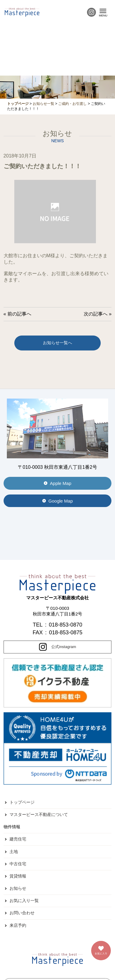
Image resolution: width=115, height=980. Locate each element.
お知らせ (18, 888)
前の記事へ (19, 314)
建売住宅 (18, 839)
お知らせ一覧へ (57, 343)
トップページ (22, 802)
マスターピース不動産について (39, 814)
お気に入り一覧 (24, 901)
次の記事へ (96, 314)
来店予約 (18, 925)
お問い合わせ (22, 913)
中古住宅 (18, 864)
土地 (14, 852)
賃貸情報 (18, 876)
